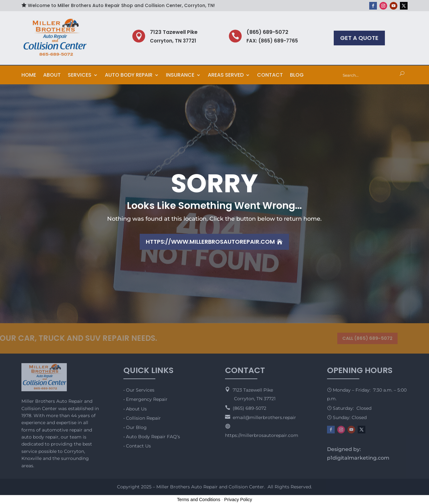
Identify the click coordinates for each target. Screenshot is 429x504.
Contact (270, 76)
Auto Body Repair (129, 76)
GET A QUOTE (359, 38)
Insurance (180, 76)
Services (80, 76)
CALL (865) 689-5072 (365, 338)
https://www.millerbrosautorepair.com (210, 242)
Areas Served (226, 76)
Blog (297, 76)
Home (29, 76)
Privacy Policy (238, 500)
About (52, 76)
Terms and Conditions (199, 500)
